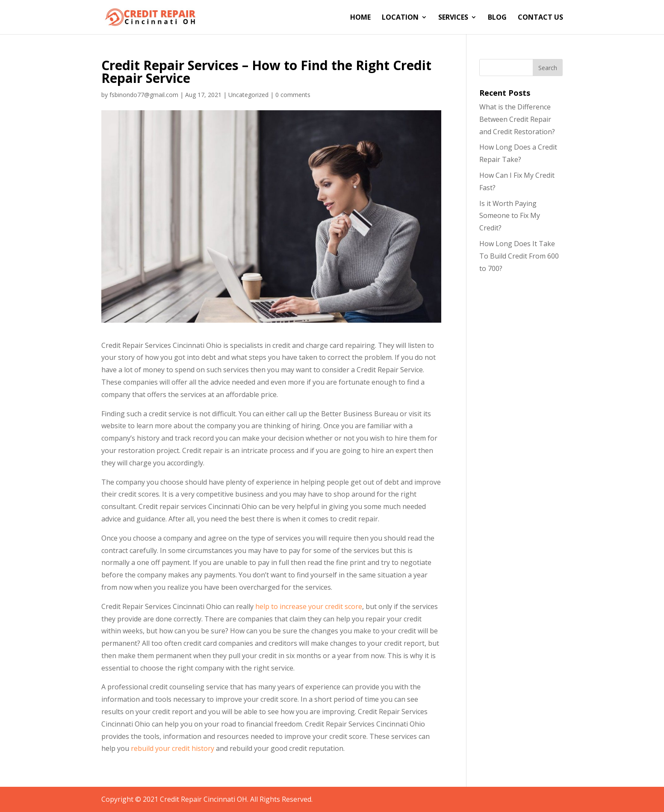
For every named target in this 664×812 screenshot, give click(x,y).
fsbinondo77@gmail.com (144, 95)
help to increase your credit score (309, 606)
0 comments (293, 95)
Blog (497, 18)
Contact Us (540, 18)
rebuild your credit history (173, 748)
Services (453, 18)
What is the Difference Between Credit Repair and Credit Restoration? (517, 119)
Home (360, 18)
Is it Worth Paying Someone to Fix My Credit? (510, 216)
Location (400, 18)
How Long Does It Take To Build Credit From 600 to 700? (519, 256)
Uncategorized (248, 95)
